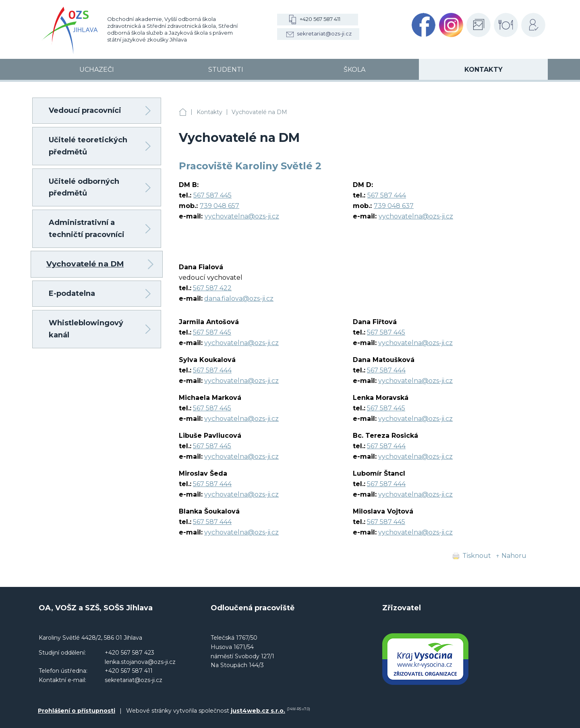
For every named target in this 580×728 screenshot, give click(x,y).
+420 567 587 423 (129, 653)
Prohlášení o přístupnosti (77, 711)
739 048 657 (220, 206)
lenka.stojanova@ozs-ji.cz (140, 662)
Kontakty (209, 112)
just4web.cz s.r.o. (258, 711)
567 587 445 (212, 195)
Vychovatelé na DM (259, 112)
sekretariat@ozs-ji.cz (324, 33)
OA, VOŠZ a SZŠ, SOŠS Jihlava (183, 112)
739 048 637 (394, 206)
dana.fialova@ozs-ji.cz (239, 298)
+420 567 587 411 (320, 19)
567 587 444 (387, 195)
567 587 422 (212, 288)
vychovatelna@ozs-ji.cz (242, 216)
